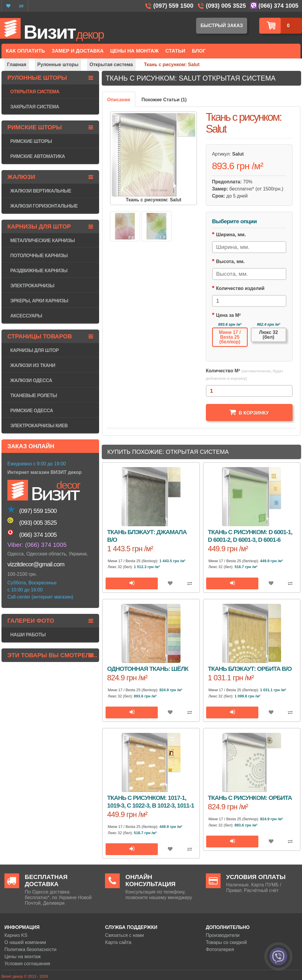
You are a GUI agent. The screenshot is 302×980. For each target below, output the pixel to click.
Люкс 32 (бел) (268, 335)
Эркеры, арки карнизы (39, 301)
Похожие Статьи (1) (164, 100)
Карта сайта (118, 942)
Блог (199, 51)
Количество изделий (240, 288)
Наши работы (28, 635)
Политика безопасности (30, 949)
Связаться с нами (124, 935)
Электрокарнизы (32, 286)
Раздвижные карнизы (39, 271)
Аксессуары (26, 316)
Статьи (175, 51)
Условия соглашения (27, 964)
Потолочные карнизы (39, 256)
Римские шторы (31, 141)
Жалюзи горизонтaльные (44, 206)
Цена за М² (229, 315)
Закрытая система (35, 107)
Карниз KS (16, 935)
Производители (223, 935)
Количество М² (245, 374)
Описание (119, 100)
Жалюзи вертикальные (41, 191)
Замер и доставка (78, 51)
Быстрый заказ (222, 26)
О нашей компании (25, 942)
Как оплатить (26, 51)
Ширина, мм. (231, 235)
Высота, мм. (230, 261)
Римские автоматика (38, 156)
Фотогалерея (220, 949)
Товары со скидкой (226, 942)
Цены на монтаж (23, 957)
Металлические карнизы (43, 240)
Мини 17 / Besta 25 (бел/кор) (230, 337)
